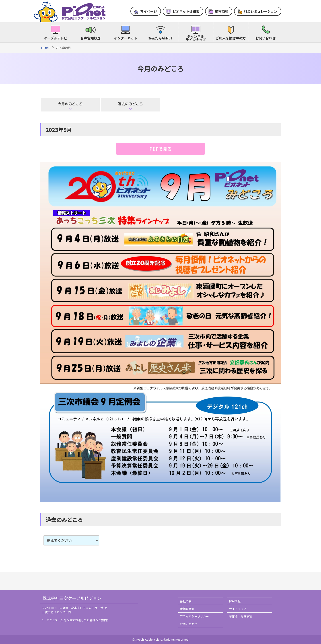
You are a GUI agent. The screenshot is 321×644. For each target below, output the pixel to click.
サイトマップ (238, 609)
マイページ (149, 11)
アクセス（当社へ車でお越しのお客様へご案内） (78, 620)
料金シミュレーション (261, 11)
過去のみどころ (130, 104)
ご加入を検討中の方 (231, 38)
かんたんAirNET (161, 38)
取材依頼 (222, 11)
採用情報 (235, 601)
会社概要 (186, 601)
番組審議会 (187, 609)
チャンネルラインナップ (196, 38)
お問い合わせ (265, 38)
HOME (46, 48)
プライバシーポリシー (194, 616)
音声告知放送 (91, 38)
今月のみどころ (70, 104)
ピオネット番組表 (186, 11)
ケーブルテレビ (56, 38)
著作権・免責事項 (241, 616)
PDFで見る (160, 149)
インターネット (126, 38)
